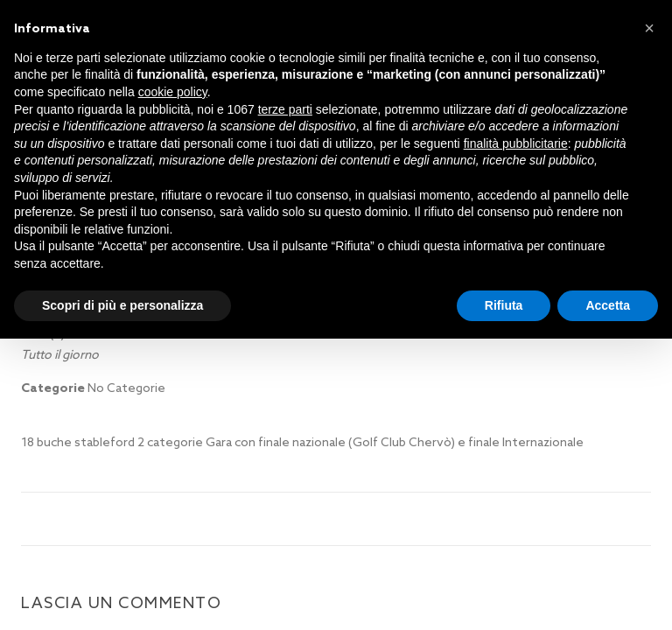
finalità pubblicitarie (516, 143)
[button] (649, 28)
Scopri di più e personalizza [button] (122, 305)
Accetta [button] (608, 305)
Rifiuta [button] (504, 305)
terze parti (285, 109)
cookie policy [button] (173, 92)
